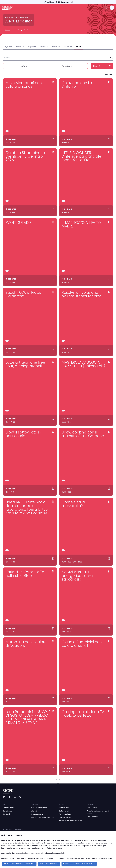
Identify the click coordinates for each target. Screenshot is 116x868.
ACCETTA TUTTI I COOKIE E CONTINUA (19, 864)
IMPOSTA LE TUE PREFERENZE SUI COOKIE (79, 864)
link (63, 853)
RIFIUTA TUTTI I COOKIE (49, 864)
